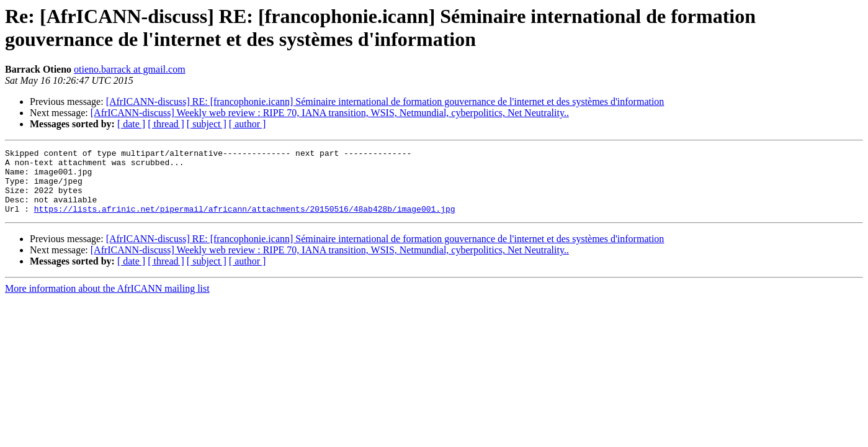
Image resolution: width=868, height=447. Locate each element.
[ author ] (248, 124)
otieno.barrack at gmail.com (129, 69)
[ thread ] (166, 124)
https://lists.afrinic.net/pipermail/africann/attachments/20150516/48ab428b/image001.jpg (245, 222)
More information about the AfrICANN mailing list (107, 301)
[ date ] (131, 124)
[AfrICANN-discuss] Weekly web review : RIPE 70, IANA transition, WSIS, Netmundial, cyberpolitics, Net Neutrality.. (330, 113)
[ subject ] (207, 124)
